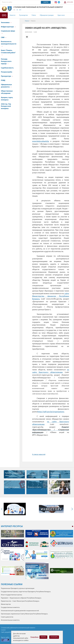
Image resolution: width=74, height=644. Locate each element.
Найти (46, 2)
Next (72, 509)
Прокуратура (7, 76)
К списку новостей (39, 455)
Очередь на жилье (12, 487)
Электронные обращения (55, 474)
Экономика (6, 23)
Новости (12, 15)
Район (34, 15)
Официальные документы (6, 86)
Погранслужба (7, 72)
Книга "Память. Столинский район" (8, 53)
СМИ (4, 38)
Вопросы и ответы (34, 487)
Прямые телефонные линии (13, 474)
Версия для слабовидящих (4, 15)
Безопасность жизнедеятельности (9, 44)
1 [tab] (73, 526)
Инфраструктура (8, 27)
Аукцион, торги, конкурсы (7, 99)
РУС (14, 10)
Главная (27, 21)
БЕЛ (20, 10)
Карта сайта (70, 2)
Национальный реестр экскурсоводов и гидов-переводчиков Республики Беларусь (59, 487)
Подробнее (34, 637)
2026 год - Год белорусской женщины (6, 106)
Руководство (24, 15)
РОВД (3, 80)
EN (17, 10)
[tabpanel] (37, 556)
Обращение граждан (47, 15)
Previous (2, 509)
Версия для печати (27, 37)
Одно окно (61, 15)
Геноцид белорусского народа (6, 61)
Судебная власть (7, 68)
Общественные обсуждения (7, 92)
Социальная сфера (8, 32)
